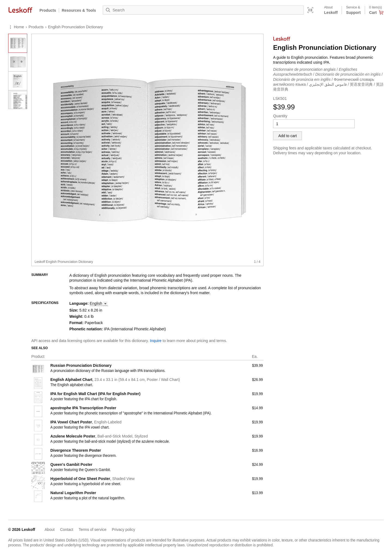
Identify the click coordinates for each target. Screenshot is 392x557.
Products (48, 10)
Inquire (156, 341)
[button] (99, 304)
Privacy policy (124, 530)
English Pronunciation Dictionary (76, 27)
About (50, 530)
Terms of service (93, 530)
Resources (79, 10)
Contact (67, 530)
